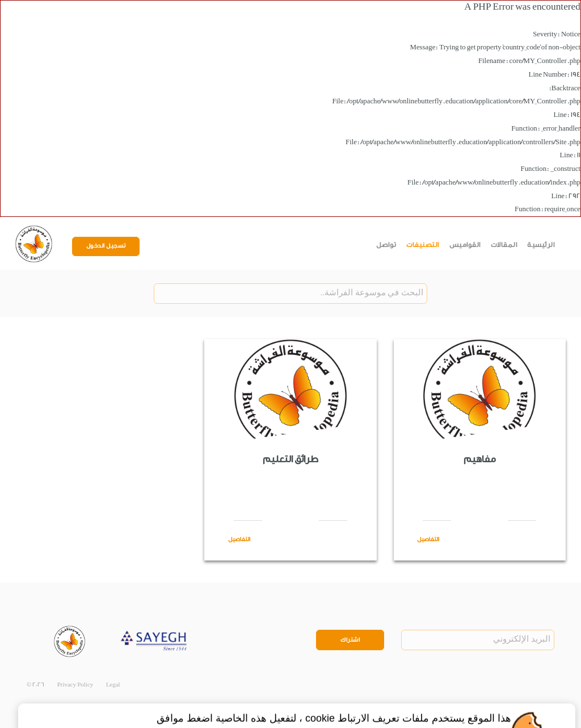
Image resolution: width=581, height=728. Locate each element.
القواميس (465, 245)
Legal (113, 685)
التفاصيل (428, 539)
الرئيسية (541, 245)
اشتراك (350, 640)
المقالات (504, 245)
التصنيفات (423, 245)
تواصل (386, 245)
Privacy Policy (75, 685)
